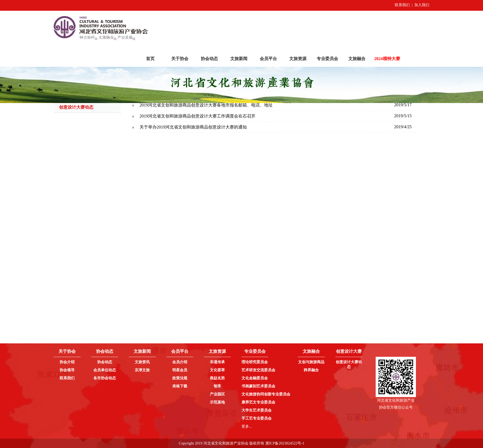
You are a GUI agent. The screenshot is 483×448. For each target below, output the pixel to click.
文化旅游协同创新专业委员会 (266, 394)
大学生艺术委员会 (257, 410)
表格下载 (180, 386)
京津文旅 (142, 370)
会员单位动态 (105, 370)
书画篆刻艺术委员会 (258, 386)
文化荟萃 (217, 370)
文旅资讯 (142, 362)
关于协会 (180, 59)
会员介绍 (180, 362)
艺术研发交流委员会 (258, 370)
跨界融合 (311, 370)
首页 (150, 59)
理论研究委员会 (255, 362)
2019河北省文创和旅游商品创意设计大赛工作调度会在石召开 (197, 116)
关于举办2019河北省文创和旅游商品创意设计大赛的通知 (193, 127)
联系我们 (402, 5)
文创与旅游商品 (311, 362)
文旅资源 (298, 59)
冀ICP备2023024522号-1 (285, 443)
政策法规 (180, 378)
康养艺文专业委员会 (258, 402)
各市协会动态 (105, 378)
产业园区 (217, 394)
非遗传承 (217, 362)
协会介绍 (67, 362)
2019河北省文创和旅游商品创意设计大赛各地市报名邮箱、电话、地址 (206, 105)
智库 (217, 386)
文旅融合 (357, 59)
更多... (247, 426)
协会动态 (209, 59)
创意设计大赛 (349, 351)
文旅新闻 (239, 59)
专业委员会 (327, 59)
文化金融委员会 (255, 378)
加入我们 (422, 5)
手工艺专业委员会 (257, 418)
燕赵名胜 (217, 378)
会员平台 (268, 59)
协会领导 (67, 370)
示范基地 (217, 402)
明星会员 (180, 370)
